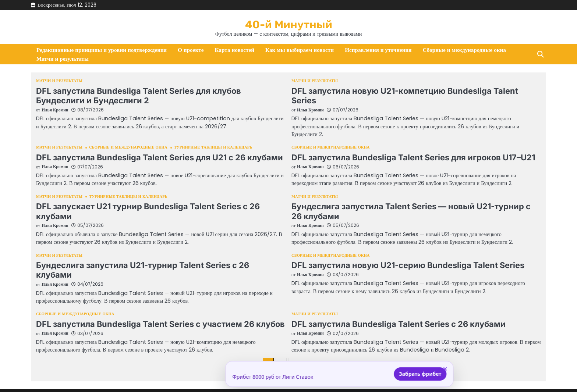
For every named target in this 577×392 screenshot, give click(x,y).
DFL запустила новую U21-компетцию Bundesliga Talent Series (414, 91)
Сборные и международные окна (464, 50)
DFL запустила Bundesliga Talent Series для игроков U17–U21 (409, 149)
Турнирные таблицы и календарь (218, 140)
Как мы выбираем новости (300, 50)
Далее (301, 344)
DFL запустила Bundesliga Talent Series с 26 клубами (395, 305)
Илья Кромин (55, 110)
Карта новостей (235, 50)
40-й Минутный (289, 24)
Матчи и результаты (63, 59)
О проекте (191, 50)
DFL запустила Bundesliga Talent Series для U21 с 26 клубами (155, 149)
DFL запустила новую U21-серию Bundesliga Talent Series (404, 256)
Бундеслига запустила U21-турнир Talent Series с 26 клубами (157, 256)
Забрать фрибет (369, 374)
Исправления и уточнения (378, 50)
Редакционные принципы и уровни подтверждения (102, 50)
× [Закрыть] (394, 369)
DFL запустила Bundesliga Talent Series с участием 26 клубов (156, 305)
